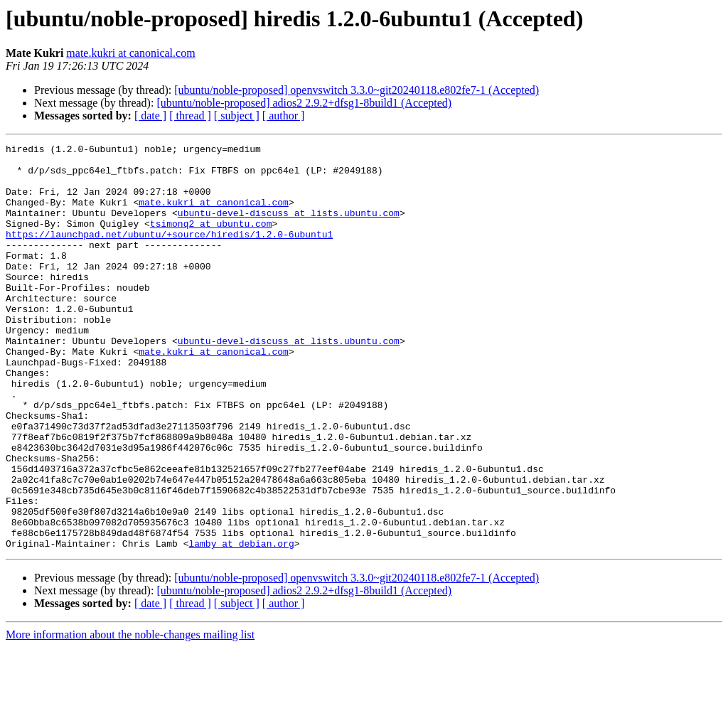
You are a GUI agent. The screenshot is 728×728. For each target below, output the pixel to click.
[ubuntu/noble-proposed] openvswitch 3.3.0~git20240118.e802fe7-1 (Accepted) (357, 90)
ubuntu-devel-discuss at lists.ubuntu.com (289, 227)
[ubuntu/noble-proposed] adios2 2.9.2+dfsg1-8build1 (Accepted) (304, 103)
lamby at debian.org (241, 624)
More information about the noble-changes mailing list (130, 716)
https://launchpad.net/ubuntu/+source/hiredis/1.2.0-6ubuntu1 (169, 253)
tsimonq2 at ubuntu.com (211, 240)
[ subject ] (237, 116)
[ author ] (284, 116)
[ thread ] (190, 116)
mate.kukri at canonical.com (130, 53)
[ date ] (150, 116)
